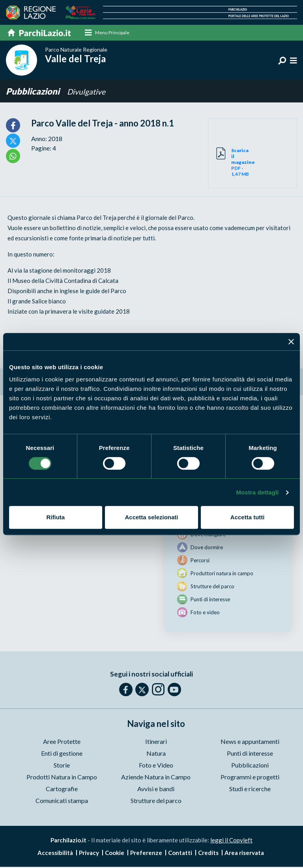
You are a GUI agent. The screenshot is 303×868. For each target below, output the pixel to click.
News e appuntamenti (250, 743)
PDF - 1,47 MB (242, 164)
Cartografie (62, 790)
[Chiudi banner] (291, 342)
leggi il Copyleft (231, 842)
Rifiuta (55, 517)
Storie (62, 767)
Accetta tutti (248, 517)
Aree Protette (62, 743)
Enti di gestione (62, 755)
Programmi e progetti (250, 778)
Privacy (89, 854)
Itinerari (156, 743)
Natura (156, 755)
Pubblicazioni (34, 93)
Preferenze (146, 854)
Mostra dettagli (257, 492)
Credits (208, 854)
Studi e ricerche (250, 790)
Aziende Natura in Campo (156, 778)
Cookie (115, 854)
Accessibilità (55, 854)
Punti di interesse (250, 755)
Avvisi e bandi (156, 790)
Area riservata (244, 854)
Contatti (180, 854)
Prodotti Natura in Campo (62, 778)
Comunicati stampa (62, 802)
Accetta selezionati (151, 517)
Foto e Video (156, 767)
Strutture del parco (156, 802)
